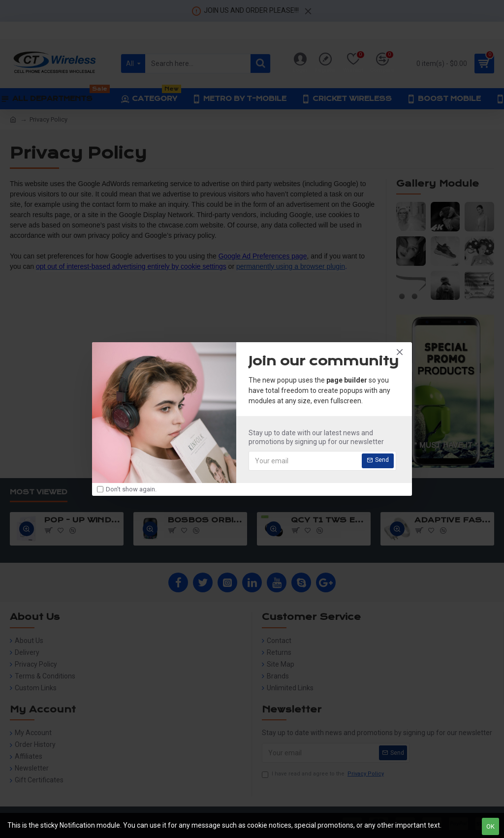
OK (490, 826)
